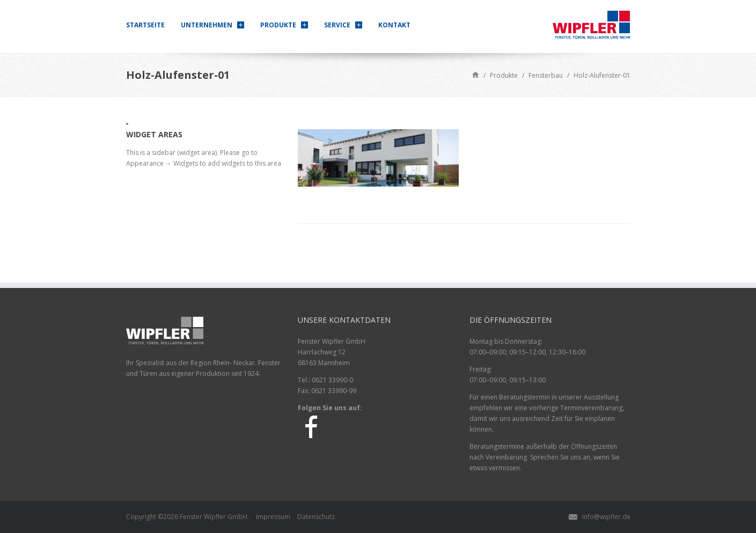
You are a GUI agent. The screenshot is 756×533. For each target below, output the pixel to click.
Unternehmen (207, 25)
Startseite (145, 25)
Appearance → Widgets (162, 163)
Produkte (278, 25)
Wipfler (215, 517)
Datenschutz (316, 517)
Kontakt (394, 25)
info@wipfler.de (606, 517)
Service (337, 25)
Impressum (273, 517)
